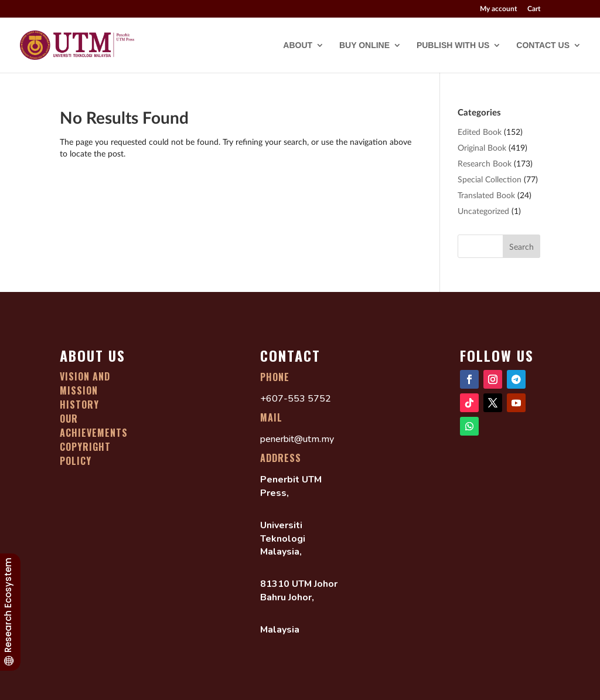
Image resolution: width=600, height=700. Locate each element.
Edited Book (480, 132)
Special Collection (490, 179)
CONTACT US (543, 45)
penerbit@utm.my (297, 439)
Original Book (482, 147)
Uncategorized (483, 211)
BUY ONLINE (364, 45)
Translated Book (486, 195)
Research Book (485, 163)
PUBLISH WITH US (453, 45)
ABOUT (298, 45)
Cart (534, 9)
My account (498, 9)
